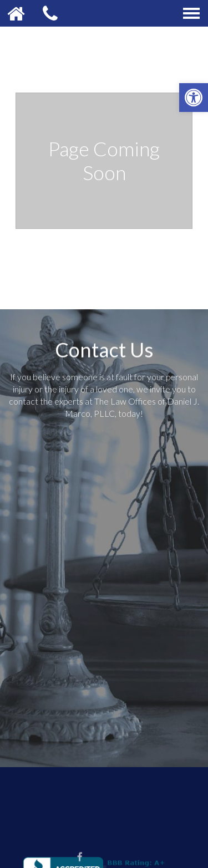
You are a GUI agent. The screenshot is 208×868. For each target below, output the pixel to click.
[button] (194, 98)
